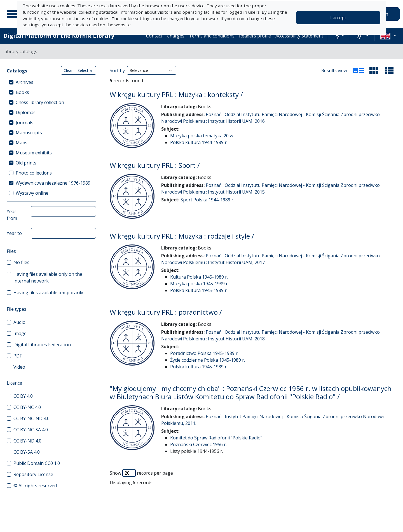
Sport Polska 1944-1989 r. (207, 200)
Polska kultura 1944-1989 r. (199, 142)
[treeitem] (51, 82)
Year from (12, 215)
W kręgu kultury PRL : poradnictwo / (166, 312)
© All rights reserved (35, 486)
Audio (19, 322)
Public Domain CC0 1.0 (37, 463)
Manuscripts (29, 133)
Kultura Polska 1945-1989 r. (199, 277)
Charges (176, 36)
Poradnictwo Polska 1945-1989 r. (204, 353)
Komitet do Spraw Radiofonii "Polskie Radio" (216, 438)
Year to (14, 233)
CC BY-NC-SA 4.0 (31, 430)
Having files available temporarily (48, 293)
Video (19, 367)
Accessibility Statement (299, 36)
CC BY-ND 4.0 (27, 441)
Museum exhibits (34, 153)
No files (21, 262)
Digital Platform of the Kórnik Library (59, 36)
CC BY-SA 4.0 (27, 452)
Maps (22, 143)
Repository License (33, 474)
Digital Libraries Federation (42, 345)
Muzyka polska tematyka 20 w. (202, 136)
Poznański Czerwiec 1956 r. (198, 444)
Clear (68, 70)
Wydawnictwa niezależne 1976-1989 (53, 183)
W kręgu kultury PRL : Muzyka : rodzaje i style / (182, 236)
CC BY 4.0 (23, 396)
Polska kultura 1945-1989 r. (199, 290)
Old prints (26, 163)
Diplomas (26, 112)
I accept (338, 18)
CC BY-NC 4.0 (27, 407)
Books (22, 92)
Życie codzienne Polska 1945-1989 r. (208, 360)
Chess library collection (40, 102)
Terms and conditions (212, 36)
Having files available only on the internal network (48, 277)
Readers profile (255, 36)
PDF (18, 356)
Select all (85, 70)
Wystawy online (32, 193)
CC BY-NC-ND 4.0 (31, 418)
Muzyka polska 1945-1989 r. (199, 284)
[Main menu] (14, 14)
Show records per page (141, 473)
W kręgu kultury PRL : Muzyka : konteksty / (176, 94)
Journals (24, 123)
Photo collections (34, 173)
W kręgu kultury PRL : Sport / (155, 165)
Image (20, 333)
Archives (24, 82)
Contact (154, 36)
